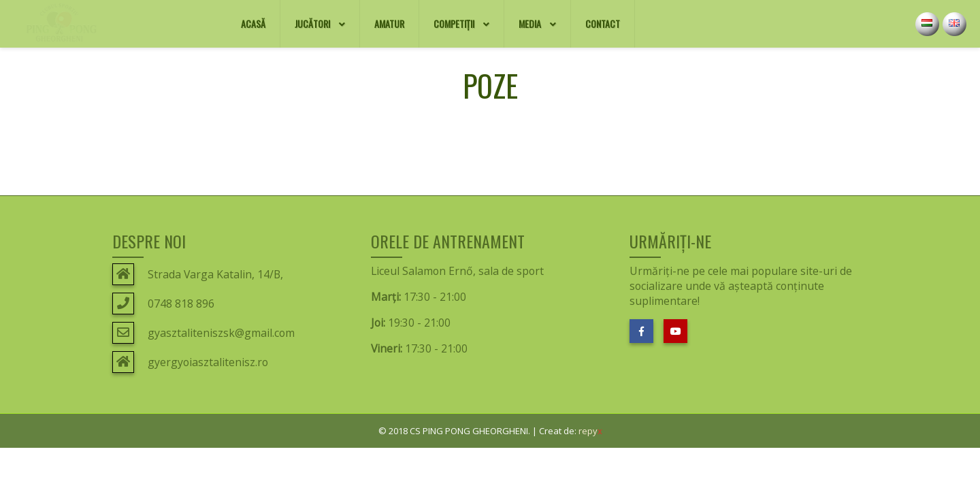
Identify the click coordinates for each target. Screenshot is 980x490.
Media (537, 24)
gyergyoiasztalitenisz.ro (208, 362)
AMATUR (396, 15)
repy (590, 431)
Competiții (461, 24)
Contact (610, 15)
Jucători (320, 24)
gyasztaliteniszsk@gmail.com (221, 333)
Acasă (260, 15)
